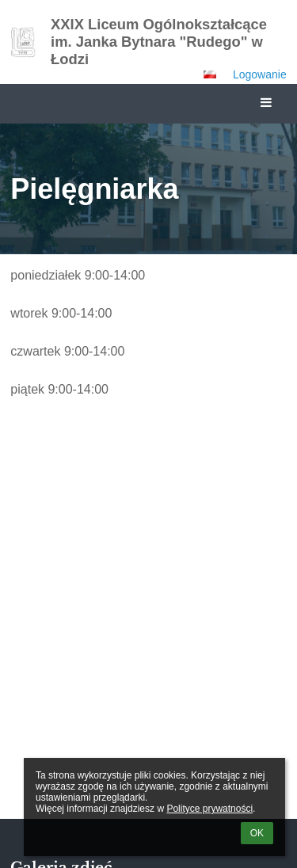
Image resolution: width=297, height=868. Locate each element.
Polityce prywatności (209, 809)
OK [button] (257, 833)
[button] (210, 74)
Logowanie (260, 74)
